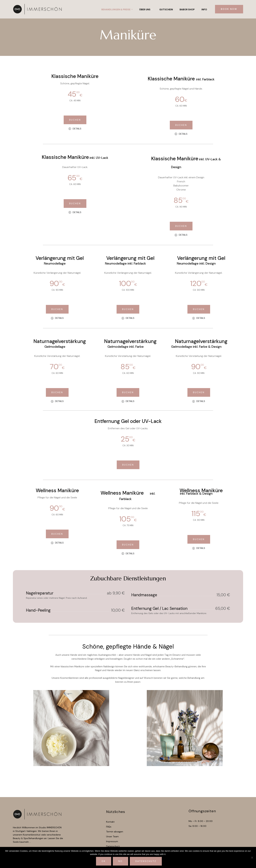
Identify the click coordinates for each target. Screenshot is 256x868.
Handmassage (144, 595)
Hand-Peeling (38, 610)
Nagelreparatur (40, 593)
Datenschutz (146, 861)
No (120, 861)
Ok (104, 861)
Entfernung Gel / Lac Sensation (159, 608)
